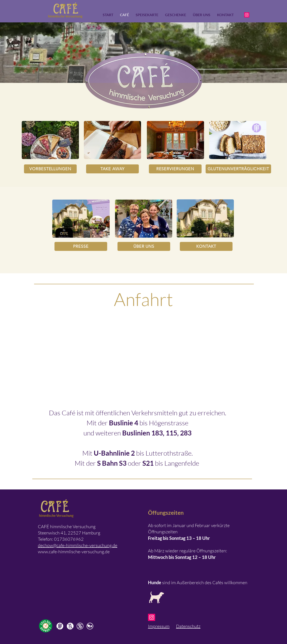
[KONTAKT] (206, 246)
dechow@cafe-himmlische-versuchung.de (78, 545)
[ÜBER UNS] (144, 246)
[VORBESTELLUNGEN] (50, 169)
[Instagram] (247, 15)
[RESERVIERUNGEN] (175, 169)
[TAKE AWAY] (112, 169)
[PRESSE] (81, 246)
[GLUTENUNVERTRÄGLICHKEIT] (238, 169)
